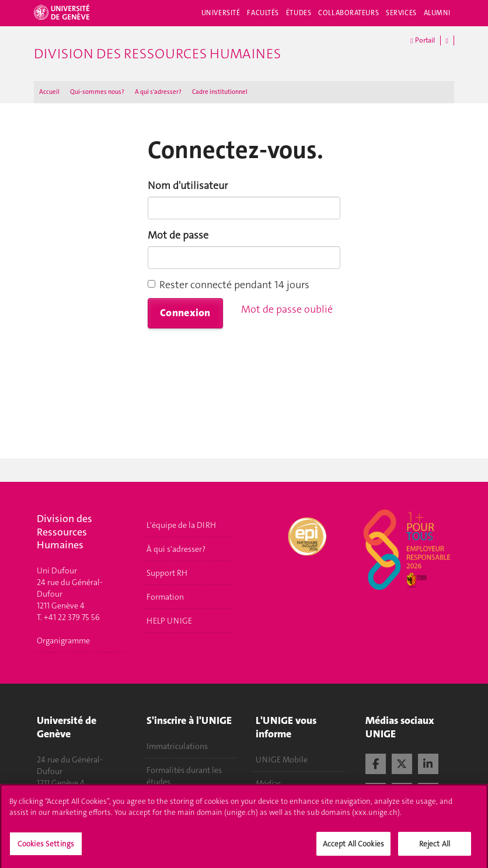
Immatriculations (177, 746)
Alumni (437, 13)
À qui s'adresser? (176, 549)
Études (299, 13)
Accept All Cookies (353, 851)
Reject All (435, 851)
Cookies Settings (46, 851)
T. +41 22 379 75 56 (68, 617)
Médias (269, 783)
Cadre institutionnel (220, 92)
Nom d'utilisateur (188, 185)
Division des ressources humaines (157, 54)
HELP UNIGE (169, 621)
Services (401, 13)
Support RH (167, 573)
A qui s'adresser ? (158, 92)
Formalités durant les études (184, 776)
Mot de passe (178, 235)
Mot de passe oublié (287, 309)
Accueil (49, 92)
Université (221, 13)
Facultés (263, 13)
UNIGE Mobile (282, 759)
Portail (422, 41)
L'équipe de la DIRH (181, 525)
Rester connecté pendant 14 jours (229, 285)
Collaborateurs (348, 13)
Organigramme (63, 640)
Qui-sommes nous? (97, 92)
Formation (165, 597)
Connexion (185, 313)
